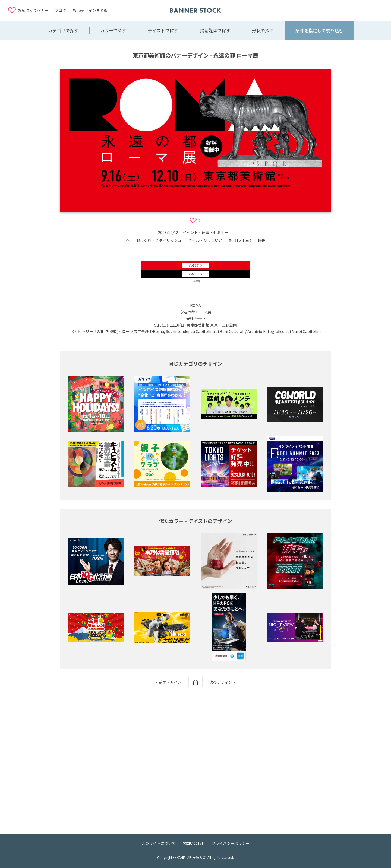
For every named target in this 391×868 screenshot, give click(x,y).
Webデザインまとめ (90, 10)
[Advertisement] (339, 10)
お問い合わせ (194, 843)
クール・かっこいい (205, 240)
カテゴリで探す (63, 30)
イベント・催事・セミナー (206, 232)
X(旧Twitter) (240, 240)
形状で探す (263, 30)
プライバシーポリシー (231, 843)
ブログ (61, 10)
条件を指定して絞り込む (319, 30)
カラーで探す (113, 30)
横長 (261, 240)
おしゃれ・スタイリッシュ (159, 240)
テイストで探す (163, 30)
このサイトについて (159, 843)
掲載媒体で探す (215, 30)
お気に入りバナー (33, 10)
